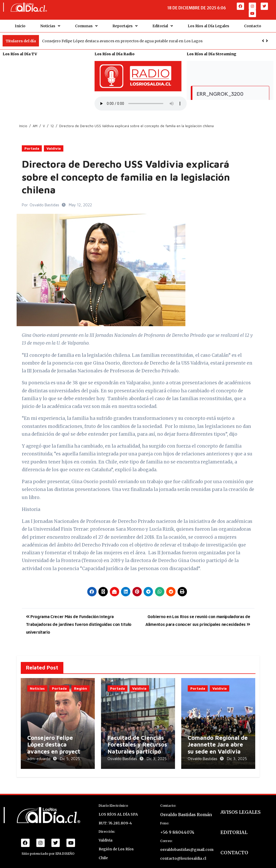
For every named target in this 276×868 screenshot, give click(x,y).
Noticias (50, 24)
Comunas (86, 24)
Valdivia (54, 145)
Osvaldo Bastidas (45, 202)
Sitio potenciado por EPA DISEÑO (48, 848)
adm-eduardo (39, 756)
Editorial (163, 24)
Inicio (20, 24)
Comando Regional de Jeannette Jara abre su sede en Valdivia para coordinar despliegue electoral (218, 748)
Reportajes (125, 24)
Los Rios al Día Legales (208, 24)
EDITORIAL (234, 827)
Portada (32, 145)
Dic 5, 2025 (70, 756)
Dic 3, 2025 (157, 756)
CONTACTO (234, 847)
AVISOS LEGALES (241, 807)
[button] (267, 38)
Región (80, 685)
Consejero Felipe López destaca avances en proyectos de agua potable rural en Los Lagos (122, 38)
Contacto (253, 24)
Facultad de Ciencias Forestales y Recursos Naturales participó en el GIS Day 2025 (137, 745)
